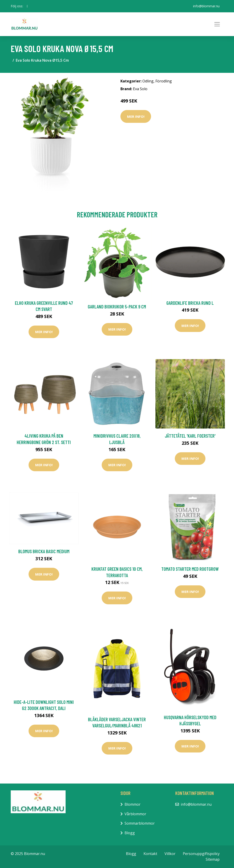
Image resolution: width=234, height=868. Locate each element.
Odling (148, 81)
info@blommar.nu (206, 6)
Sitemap (213, 859)
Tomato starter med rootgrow (190, 569)
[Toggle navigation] (217, 24)
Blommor (133, 804)
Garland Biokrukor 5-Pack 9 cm (117, 306)
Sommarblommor (140, 823)
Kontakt (150, 854)
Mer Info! (136, 116)
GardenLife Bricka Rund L (190, 303)
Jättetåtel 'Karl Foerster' (190, 436)
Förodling (164, 81)
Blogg (130, 833)
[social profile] (27, 6)
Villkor (170, 854)
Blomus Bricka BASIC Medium (44, 551)
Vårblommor (135, 814)
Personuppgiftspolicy (201, 854)
